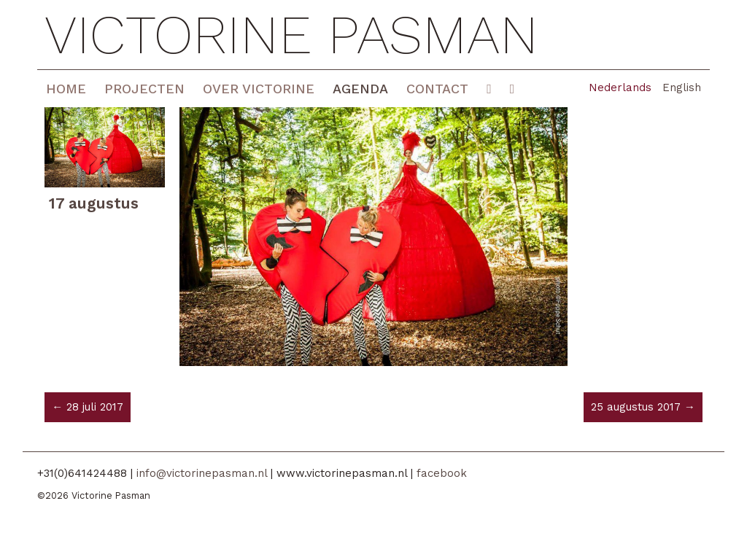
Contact (437, 89)
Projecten (144, 89)
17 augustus (94, 203)
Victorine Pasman (291, 35)
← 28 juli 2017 (88, 407)
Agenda (360, 89)
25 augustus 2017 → (643, 407)
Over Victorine (259, 89)
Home (66, 89)
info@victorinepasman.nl (202, 473)
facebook (442, 473)
